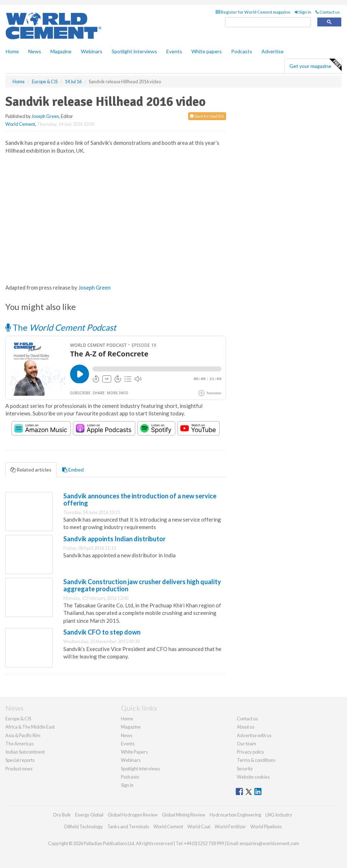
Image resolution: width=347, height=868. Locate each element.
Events (174, 51)
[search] (268, 22)
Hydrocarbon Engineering (235, 815)
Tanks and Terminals (128, 827)
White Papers (134, 752)
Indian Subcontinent (25, 752)
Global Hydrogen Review (133, 815)
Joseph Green (45, 116)
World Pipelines (266, 827)
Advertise (273, 51)
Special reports (20, 760)
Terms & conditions (256, 760)
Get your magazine (315, 65)
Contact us (328, 12)
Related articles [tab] (31, 470)
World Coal (199, 827)
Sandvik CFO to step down (102, 632)
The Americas (19, 744)
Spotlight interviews (134, 51)
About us (246, 727)
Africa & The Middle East (30, 727)
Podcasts (242, 51)
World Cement (20, 124)
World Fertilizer (230, 827)
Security (245, 769)
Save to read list (207, 116)
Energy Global (89, 815)
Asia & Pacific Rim (23, 735)
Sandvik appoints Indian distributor (114, 539)
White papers (207, 51)
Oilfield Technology (83, 827)
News (127, 735)
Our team (246, 744)
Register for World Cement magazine (253, 12)
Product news (19, 769)
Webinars (92, 51)
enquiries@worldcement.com (269, 843)
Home (12, 51)
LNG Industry (279, 815)
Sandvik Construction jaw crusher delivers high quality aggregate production (142, 585)
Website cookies (253, 777)
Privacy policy (251, 752)
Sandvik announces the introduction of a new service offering (140, 499)
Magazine (61, 51)
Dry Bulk (62, 815)
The (61, 327)
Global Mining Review (184, 815)
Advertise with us (254, 735)
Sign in (303, 12)
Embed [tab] (73, 470)
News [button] (35, 51)
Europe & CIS (18, 719)
